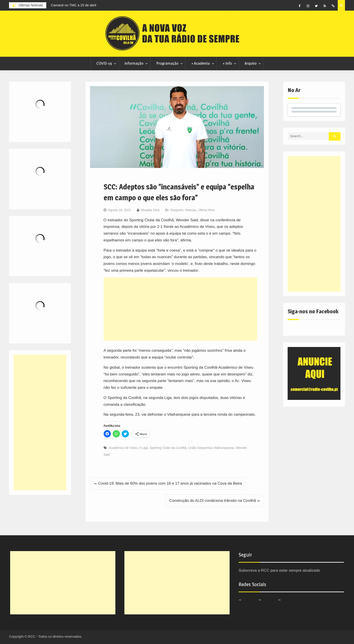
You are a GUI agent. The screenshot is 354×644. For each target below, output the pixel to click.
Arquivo (250, 63)
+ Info (227, 63)
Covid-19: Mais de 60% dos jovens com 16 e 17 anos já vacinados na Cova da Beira (170, 483)
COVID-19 (104, 63)
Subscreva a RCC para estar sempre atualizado (279, 570)
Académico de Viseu (123, 448)
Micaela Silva (150, 210)
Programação (167, 63)
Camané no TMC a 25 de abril (73, 5)
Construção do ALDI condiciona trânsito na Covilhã (213, 501)
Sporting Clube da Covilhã (168, 448)
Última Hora (206, 210)
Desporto (177, 210)
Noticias (191, 210)
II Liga (144, 448)
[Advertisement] (180, 309)
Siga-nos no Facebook (313, 311)
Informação (134, 63)
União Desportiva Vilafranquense (211, 448)
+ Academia (200, 63)
